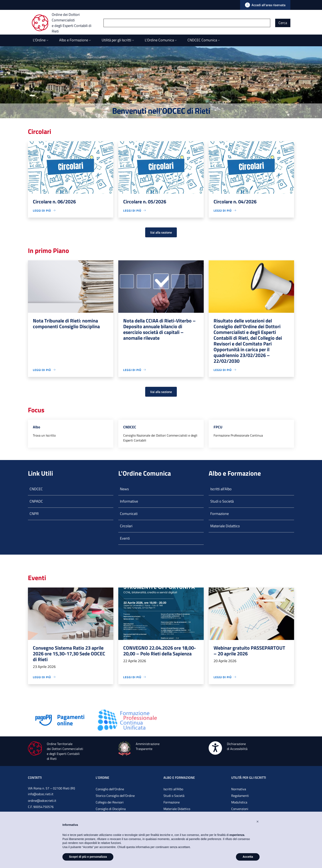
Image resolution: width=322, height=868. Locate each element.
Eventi (125, 538)
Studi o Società (222, 501)
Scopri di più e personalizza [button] (88, 857)
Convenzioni (240, 809)
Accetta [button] (248, 857)
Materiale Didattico (225, 526)
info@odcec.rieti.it (41, 794)
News (124, 489)
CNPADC (36, 501)
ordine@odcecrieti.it (42, 801)
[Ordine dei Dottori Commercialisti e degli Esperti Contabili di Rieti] (68, 23)
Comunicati (129, 514)
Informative (129, 501)
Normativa (239, 789)
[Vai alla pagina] (60, 720)
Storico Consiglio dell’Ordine (115, 796)
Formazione (220, 514)
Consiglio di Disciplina (111, 809)
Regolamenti (240, 796)
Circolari (126, 526)
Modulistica (239, 802)
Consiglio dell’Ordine (110, 789)
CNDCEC (36, 489)
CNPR (34, 514)
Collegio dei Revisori (110, 802)
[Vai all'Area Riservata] (265, 5)
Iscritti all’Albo (221, 489)
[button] (258, 822)
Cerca (283, 23)
